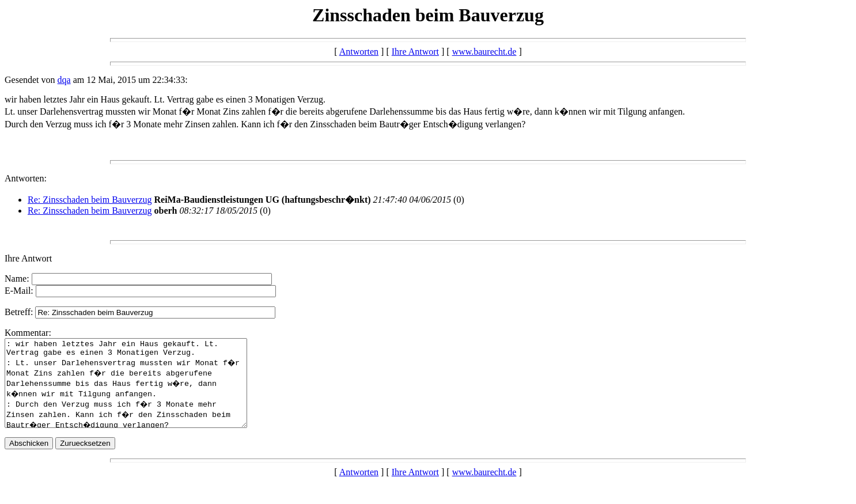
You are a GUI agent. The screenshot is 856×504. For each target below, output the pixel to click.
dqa (64, 80)
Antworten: (26, 178)
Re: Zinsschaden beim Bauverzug (90, 200)
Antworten (359, 52)
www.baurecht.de (484, 52)
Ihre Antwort (415, 52)
